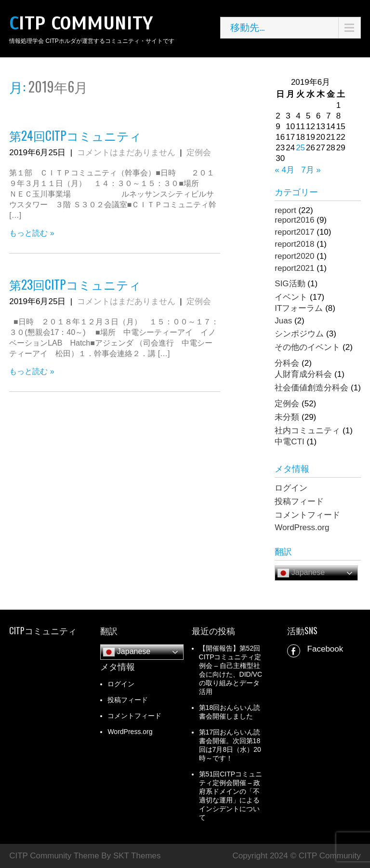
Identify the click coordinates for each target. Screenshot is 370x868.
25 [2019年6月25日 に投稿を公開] (300, 148)
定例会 (199, 153)
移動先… (248, 27)
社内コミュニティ (307, 431)
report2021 (294, 268)
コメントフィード (307, 515)
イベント (291, 297)
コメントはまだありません (126, 153)
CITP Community (81, 23)
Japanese (301, 573)
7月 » (311, 170)
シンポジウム (299, 334)
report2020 (294, 256)
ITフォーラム (299, 308)
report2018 (294, 244)
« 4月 (284, 170)
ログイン (291, 488)
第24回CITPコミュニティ (75, 135)
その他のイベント (307, 347)
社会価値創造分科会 (311, 388)
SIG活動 (290, 284)
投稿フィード (299, 501)
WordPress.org (302, 527)
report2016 (294, 220)
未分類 (287, 417)
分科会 (287, 363)
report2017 (294, 232)
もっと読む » (32, 233)
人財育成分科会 (303, 374)
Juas (283, 321)
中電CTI (289, 442)
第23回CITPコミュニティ (75, 284)
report (285, 210)
